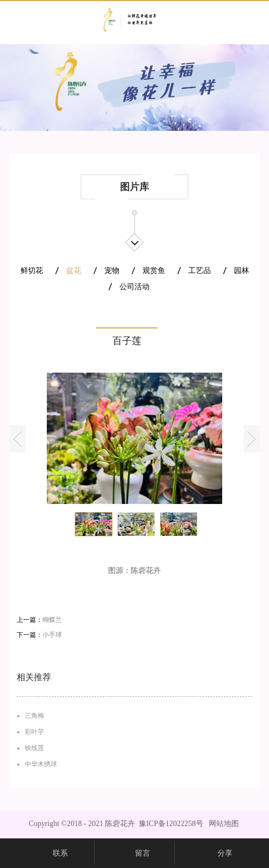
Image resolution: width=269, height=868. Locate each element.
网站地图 (222, 824)
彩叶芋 (34, 732)
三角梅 (34, 716)
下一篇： (39, 635)
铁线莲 (34, 748)
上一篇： (39, 620)
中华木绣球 (41, 764)
